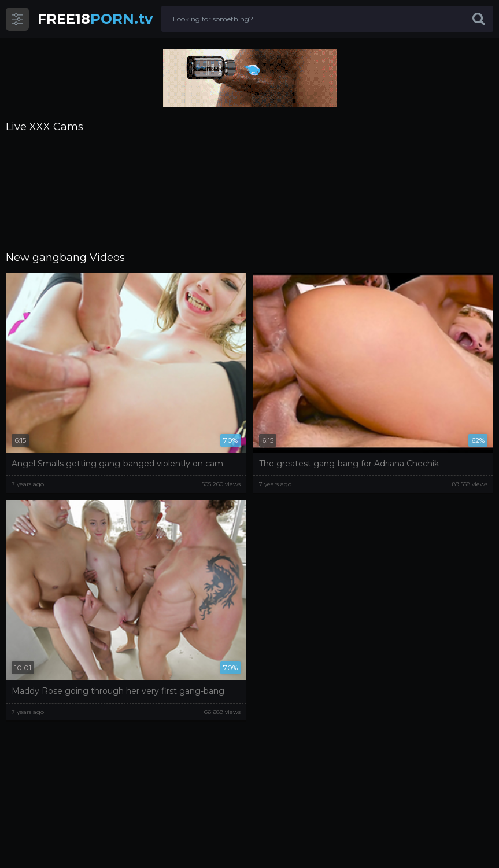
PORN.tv (95, 19)
